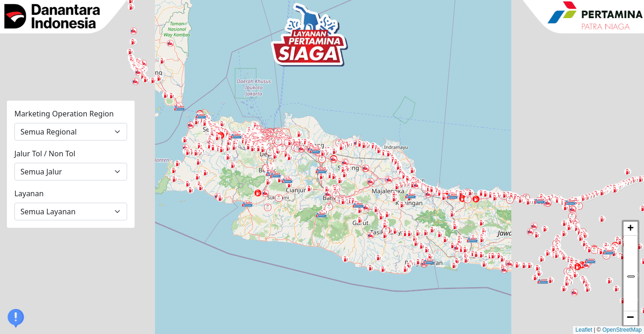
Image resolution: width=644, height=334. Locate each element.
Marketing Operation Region (64, 114)
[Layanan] (71, 212)
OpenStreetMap (622, 330)
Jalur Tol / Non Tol (45, 154)
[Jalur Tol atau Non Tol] (71, 172)
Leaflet (584, 330)
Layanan (29, 193)
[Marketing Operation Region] (71, 132)
